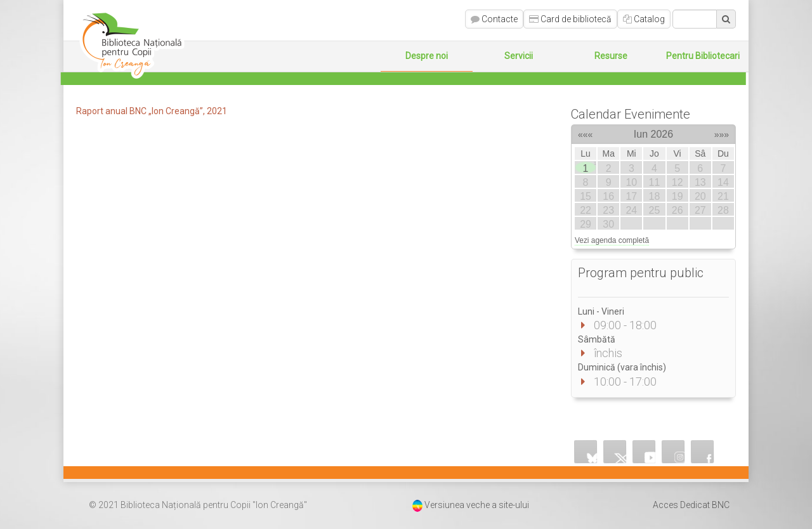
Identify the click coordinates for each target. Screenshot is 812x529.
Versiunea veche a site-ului (477, 505)
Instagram (674, 452)
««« (585, 133)
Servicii (519, 56)
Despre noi (427, 56)
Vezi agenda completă (612, 240)
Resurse (611, 56)
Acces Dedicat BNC (691, 505)
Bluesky (586, 452)
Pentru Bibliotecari (703, 56)
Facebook (703, 452)
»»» (722, 133)
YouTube (645, 452)
